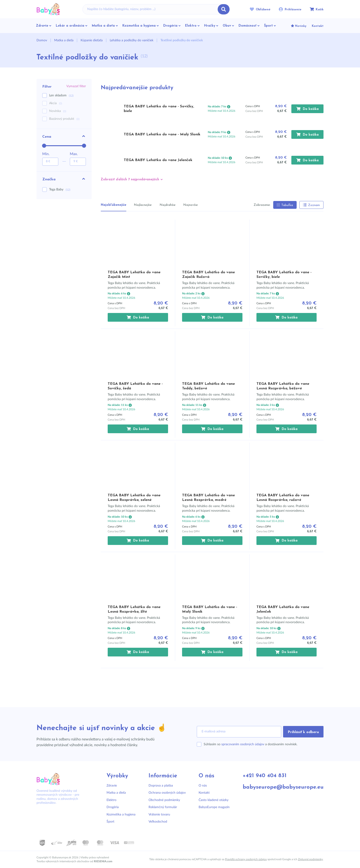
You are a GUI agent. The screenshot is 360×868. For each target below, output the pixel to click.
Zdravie (112, 786)
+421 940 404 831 (265, 776)
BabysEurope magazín (214, 807)
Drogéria (113, 807)
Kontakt (204, 793)
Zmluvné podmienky (310, 859)
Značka (64, 179)
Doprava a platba (161, 786)
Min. (46, 154)
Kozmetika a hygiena (121, 815)
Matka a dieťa (116, 793)
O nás (203, 786)
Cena (64, 136)
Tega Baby (60, 190)
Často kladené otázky (214, 800)
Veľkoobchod (158, 822)
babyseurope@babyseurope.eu (283, 787)
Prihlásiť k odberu (303, 732)
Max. (74, 154)
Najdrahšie (167, 205)
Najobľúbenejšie (114, 205)
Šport (110, 822)
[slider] (44, 146)
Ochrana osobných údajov (167, 793)
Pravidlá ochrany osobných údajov (246, 859)
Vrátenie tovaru (159, 815)
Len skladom (61, 96)
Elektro (111, 800)
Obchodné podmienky (164, 800)
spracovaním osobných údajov (243, 744)
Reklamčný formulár (163, 807)
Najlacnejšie (143, 205)
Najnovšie (190, 205)
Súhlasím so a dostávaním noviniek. (250, 744)
